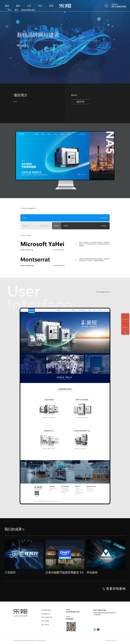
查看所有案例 (114, 589)
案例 (7, 6)
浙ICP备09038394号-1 (41, 641)
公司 (29, 6)
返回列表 (80, 102)
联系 (51, 6)
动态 (40, 6)
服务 (18, 6)
